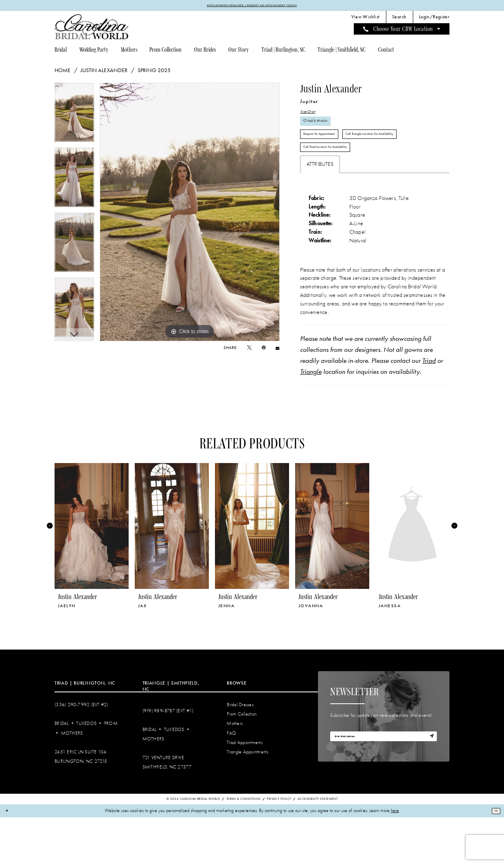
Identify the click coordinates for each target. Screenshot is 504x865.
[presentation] (92, 573)
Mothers (72, 780)
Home (63, 72)
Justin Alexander (104, 72)
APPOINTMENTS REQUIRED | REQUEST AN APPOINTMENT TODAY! (252, 6)
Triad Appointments (245, 790)
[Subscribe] (429, 787)
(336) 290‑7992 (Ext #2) (81, 752)
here (395, 858)
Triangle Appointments (247, 799)
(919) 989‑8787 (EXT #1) (168, 758)
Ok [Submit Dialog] (494, 858)
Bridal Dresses (240, 752)
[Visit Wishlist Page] (365, 19)
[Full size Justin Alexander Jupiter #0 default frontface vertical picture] (190, 214)
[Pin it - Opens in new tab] (264, 350)
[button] (434, 19)
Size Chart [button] (312, 115)
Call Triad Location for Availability (338, 192)
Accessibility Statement (318, 846)
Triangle (311, 419)
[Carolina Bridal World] (92, 29)
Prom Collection (242, 762)
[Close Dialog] (9, 858)
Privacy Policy (279, 846)
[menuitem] (365, 19)
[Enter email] (383, 787)
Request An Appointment (329, 151)
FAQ (231, 780)
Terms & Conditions (243, 846)
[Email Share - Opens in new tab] (277, 350)
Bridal (62, 771)
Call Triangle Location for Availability (341, 172)
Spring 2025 (154, 72)
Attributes (320, 212)
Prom (111, 771)
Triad (429, 408)
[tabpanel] (74, 117)
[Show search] (399, 19)
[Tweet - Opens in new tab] (249, 350)
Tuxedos (86, 771)
